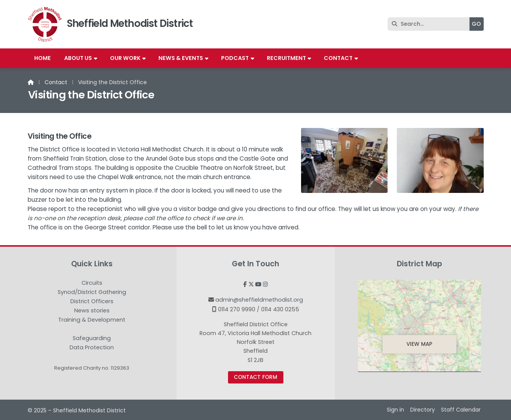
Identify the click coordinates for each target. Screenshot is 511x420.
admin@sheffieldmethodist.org (259, 300)
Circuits (92, 283)
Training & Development (92, 320)
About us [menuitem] (78, 58)
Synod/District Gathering (92, 292)
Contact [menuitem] (338, 58)
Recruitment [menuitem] (286, 58)
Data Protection (92, 347)
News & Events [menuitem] (181, 58)
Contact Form (255, 377)
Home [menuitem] (42, 58)
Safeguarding (92, 339)
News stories (92, 311)
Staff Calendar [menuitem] (461, 410)
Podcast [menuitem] (235, 58)
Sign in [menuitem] (395, 410)
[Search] (430, 24)
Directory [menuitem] (423, 410)
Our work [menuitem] (125, 58)
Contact (56, 82)
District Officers (92, 302)
